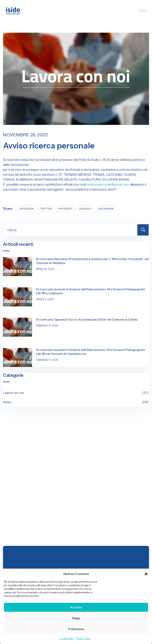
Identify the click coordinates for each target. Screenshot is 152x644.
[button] (146, 574)
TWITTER (46, 209)
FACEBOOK (26, 209)
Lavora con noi (76, 393)
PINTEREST (65, 209)
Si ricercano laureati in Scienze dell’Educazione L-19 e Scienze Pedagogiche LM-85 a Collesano (90, 291)
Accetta (76, 607)
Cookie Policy (67, 639)
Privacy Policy (83, 639)
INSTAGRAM (106, 209)
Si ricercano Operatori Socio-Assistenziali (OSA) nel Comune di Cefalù (87, 320)
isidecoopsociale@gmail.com (108, 184)
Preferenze (76, 629)
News (76, 402)
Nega (76, 618)
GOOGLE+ (85, 209)
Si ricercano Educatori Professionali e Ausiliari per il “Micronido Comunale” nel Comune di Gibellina (92, 261)
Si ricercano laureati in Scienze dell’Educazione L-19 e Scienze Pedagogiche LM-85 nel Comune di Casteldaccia (90, 352)
